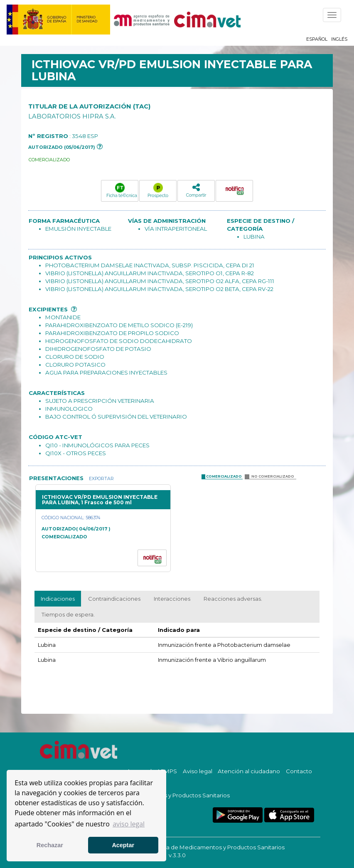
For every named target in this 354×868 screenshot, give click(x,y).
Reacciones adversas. (233, 599)
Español (317, 39)
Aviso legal (198, 771)
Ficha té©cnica (122, 190)
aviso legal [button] (129, 824)
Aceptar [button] (123, 845)
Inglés (339, 39)
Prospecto (158, 190)
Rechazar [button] (50, 845)
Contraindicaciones (114, 599)
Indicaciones (58, 599)
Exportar (101, 479)
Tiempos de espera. (68, 614)
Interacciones (172, 599)
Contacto (299, 771)
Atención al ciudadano (249, 771)
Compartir (196, 190)
